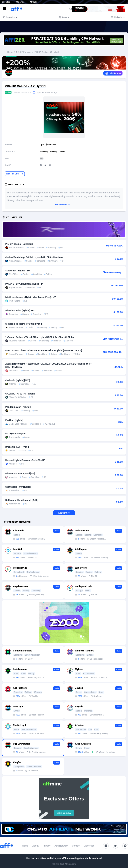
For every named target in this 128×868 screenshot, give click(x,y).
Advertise (89, 846)
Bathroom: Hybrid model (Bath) (22, 500)
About (35, 846)
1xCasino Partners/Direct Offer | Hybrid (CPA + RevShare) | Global (40, 337)
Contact (76, 846)
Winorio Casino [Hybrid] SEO (20, 311)
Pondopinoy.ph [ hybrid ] (18, 407)
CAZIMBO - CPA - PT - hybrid (20, 394)
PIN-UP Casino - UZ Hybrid (19, 244)
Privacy (47, 846)
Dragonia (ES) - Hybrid (17, 447)
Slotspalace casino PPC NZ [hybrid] (24, 324)
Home (10, 52)
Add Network (61, 846)
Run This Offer (15, 174)
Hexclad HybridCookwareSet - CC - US (25, 460)
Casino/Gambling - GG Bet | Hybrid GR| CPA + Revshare (34, 257)
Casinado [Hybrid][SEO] (18, 380)
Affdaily (33, 2)
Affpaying (20, 2)
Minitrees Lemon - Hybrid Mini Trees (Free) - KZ (30, 297)
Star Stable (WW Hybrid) (18, 487)
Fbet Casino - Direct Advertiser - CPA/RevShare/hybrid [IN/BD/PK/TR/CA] (44, 350)
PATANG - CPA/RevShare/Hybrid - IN (24, 284)
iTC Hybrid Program (16, 434)
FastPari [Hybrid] (14, 420)
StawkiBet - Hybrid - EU (17, 271)
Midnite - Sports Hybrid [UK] (20, 473)
